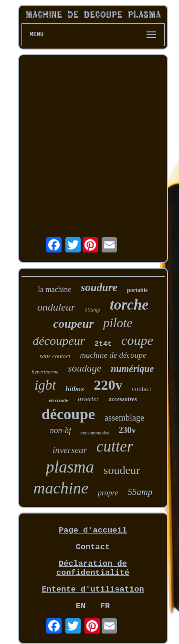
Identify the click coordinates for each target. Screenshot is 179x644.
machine (61, 488)
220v (108, 385)
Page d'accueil (93, 530)
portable (137, 290)
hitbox (75, 389)
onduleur (56, 307)
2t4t (103, 344)
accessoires (123, 399)
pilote (118, 323)
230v (127, 430)
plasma (70, 467)
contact (141, 389)
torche (129, 305)
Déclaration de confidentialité (93, 568)
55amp (140, 492)
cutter (115, 446)
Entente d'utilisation (93, 589)
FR (105, 606)
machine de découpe (113, 355)
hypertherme (45, 372)
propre (108, 493)
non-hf (61, 430)
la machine (55, 289)
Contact (93, 547)
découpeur (59, 341)
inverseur (70, 450)
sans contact (55, 356)
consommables (95, 433)
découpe (68, 414)
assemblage (124, 418)
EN (81, 606)
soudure (99, 287)
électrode (58, 400)
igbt (45, 385)
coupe (137, 340)
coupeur (73, 324)
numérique (132, 369)
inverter (88, 399)
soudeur (122, 470)
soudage (84, 368)
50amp (92, 310)
